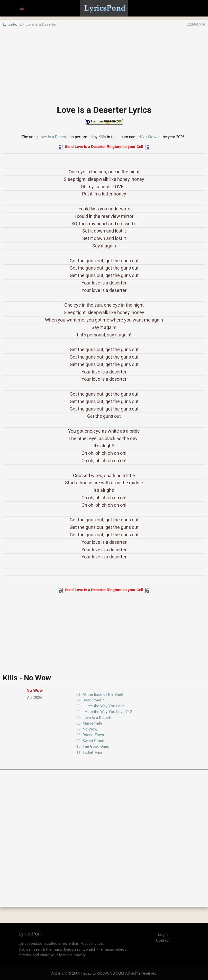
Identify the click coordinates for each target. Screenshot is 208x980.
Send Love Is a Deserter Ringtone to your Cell (104, 147)
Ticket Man (92, 752)
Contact (163, 940)
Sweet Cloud (93, 741)
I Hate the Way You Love (103, 706)
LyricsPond (12, 24)
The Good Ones (96, 746)
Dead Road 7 (93, 700)
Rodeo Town (93, 735)
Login (163, 934)
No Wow (149, 137)
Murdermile (92, 723)
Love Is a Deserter (54, 137)
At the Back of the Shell (103, 694)
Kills (102, 137)
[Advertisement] (104, 64)
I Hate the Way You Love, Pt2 (107, 712)
